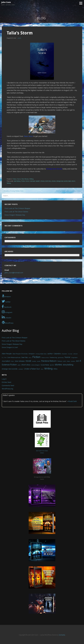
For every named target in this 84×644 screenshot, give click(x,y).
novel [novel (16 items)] (28, 361)
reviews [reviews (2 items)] (73, 361)
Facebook (7, 307)
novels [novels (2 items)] (39, 361)
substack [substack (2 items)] (21, 369)
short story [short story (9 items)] (26, 365)
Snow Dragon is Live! (10, 347)
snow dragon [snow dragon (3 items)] (36, 365)
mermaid (32, 181)
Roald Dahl (73, 401)
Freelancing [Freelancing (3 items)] (53, 357)
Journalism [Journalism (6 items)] (6, 361)
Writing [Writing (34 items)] (48, 369)
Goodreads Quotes (78, 406)
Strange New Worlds (54, 169)
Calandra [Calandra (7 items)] (57, 354)
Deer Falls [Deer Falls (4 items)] (25, 357)
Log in (4, 379)
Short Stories (25, 179)
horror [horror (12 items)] (67, 357)
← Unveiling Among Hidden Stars (13, 191)
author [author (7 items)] (50, 354)
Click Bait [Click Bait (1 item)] (70, 354)
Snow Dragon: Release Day (15, 215)
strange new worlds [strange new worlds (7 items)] (10, 369)
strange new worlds (62, 181)
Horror (19, 179)
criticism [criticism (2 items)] (75, 354)
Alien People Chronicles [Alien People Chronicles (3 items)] (20, 354)
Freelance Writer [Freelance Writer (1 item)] (45, 358)
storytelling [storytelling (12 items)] (68, 365)
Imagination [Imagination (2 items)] (74, 358)
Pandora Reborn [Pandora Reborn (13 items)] (49, 361)
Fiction (15, 179)
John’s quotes (9, 395)
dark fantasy (17, 181)
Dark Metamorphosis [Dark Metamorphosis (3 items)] (14, 357)
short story (48, 181)
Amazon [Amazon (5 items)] (32, 354)
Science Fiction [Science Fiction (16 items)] (9, 365)
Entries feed (6, 382)
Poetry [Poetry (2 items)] (68, 361)
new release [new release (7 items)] (20, 361)
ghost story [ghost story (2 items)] (61, 358)
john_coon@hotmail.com (14, 273)
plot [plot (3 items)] (65, 361)
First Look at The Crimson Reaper (17, 208)
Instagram (7, 312)
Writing (31, 179)
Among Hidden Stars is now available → (69, 191)
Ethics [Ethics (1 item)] (30, 358)
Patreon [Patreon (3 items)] (60, 361)
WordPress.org (7, 389)
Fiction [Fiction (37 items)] (36, 357)
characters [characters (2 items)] (64, 354)
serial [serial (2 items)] (19, 365)
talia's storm (72, 181)
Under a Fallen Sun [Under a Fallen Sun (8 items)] (32, 369)
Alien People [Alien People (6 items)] (7, 354)
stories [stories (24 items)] (58, 365)
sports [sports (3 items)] (52, 365)
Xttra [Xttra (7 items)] (55, 369)
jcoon (19, 38)
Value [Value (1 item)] (42, 369)
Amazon (6, 296)
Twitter (6, 301)
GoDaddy (62, 635)
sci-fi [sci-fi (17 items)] (78, 361)
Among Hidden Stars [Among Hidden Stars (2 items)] (41, 354)
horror (28, 181)
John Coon (6, 2)
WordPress (8, 322)
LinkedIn (6, 317)
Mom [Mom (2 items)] (13, 361)
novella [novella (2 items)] (34, 361)
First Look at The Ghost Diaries (16, 212)
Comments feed (8, 386)
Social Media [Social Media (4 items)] (45, 365)
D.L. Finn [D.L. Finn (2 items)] (4, 358)
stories (54, 181)
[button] (81, 3)
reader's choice (40, 181)
